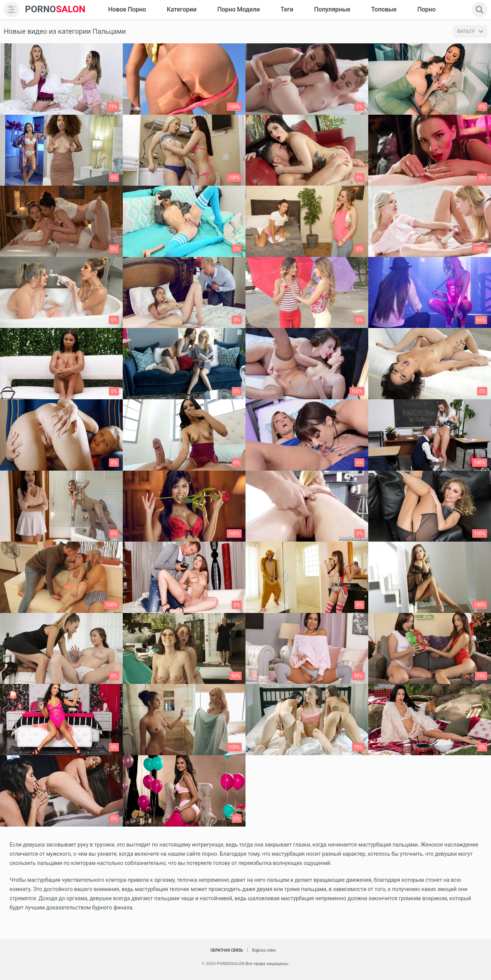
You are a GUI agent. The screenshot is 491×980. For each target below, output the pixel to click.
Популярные (332, 9)
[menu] (12, 10)
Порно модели (238, 9)
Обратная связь (227, 950)
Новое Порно (127, 9)
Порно (427, 9)
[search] (479, 10)
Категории (182, 9)
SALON (55, 9)
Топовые (384, 9)
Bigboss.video (264, 950)
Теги (287, 9)
